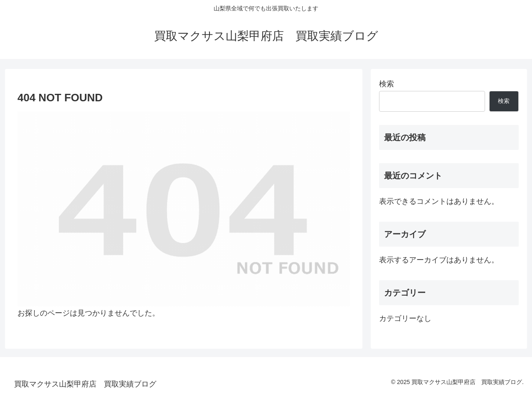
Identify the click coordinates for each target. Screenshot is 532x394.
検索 (387, 84)
